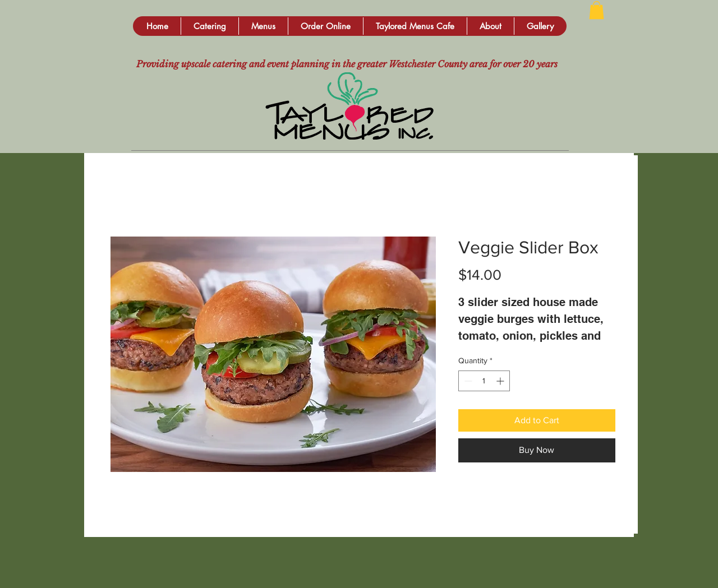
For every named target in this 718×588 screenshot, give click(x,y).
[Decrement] (467, 381)
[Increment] (501, 381)
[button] (210, 26)
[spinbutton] (484, 381)
